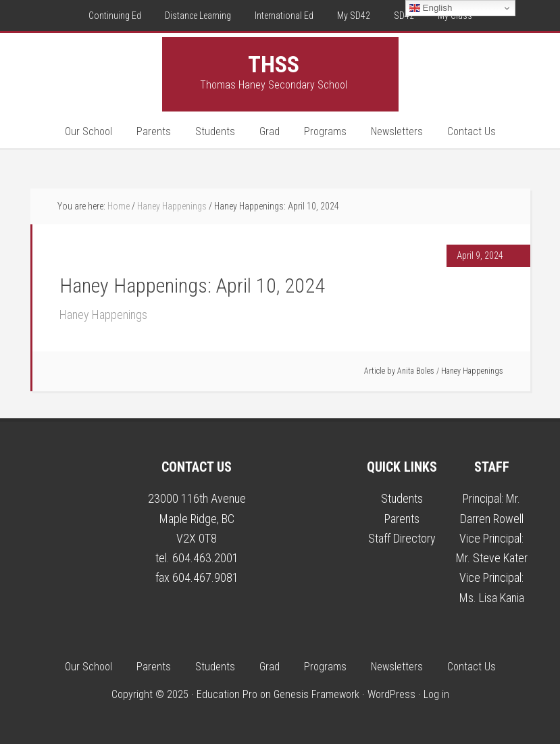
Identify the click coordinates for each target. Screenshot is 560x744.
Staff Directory (402, 538)
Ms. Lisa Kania (492, 598)
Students (402, 498)
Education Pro (227, 694)
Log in (436, 694)
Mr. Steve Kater (492, 558)
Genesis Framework (316, 694)
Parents (402, 519)
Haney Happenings (103, 315)
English (431, 8)
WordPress (391, 694)
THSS (274, 64)
